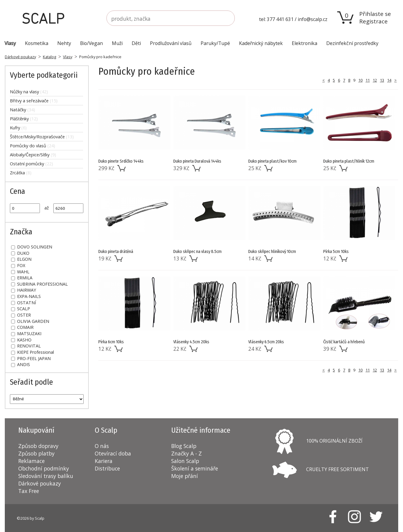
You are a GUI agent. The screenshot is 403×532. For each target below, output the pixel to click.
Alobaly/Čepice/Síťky (33, 155)
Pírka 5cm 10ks (336, 252)
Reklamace (31, 461)
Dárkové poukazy (20, 57)
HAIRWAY (24, 290)
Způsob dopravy (38, 446)
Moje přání (185, 476)
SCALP (21, 309)
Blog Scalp (184, 446)
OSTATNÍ (24, 303)
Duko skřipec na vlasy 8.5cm (197, 252)
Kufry (18, 128)
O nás (102, 446)
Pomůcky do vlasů (33, 146)
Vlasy (68, 57)
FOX (18, 265)
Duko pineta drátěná (116, 252)
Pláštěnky (24, 119)
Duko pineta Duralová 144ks (197, 161)
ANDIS (21, 364)
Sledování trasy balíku (46, 476)
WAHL (20, 272)
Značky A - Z (187, 453)
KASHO (21, 340)
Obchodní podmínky (44, 468)
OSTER (21, 315)
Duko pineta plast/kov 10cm (272, 161)
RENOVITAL (26, 346)
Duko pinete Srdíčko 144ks (121, 161)
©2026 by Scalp (31, 518)
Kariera (104, 461)
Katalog (49, 57)
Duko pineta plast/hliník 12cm (349, 161)
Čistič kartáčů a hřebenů (344, 342)
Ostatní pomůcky (31, 164)
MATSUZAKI (26, 334)
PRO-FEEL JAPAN (31, 358)
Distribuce (107, 468)
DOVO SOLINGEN (32, 247)
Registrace (373, 21)
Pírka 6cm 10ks (111, 342)
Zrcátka (21, 173)
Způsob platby (36, 453)
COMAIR (22, 327)
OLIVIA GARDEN (30, 321)
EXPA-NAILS (26, 296)
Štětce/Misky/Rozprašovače (42, 137)
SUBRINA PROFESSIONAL (39, 284)
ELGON (21, 259)
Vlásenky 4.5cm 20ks (191, 342)
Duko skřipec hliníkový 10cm (272, 252)
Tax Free (29, 491)
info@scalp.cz (313, 19)
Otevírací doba (113, 453)
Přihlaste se (375, 14)
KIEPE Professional (33, 352)
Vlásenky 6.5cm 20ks (266, 342)
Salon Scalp (185, 461)
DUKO (20, 253)
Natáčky (22, 110)
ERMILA (22, 278)
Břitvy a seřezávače (34, 101)
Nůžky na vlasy (29, 92)
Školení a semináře (195, 468)
